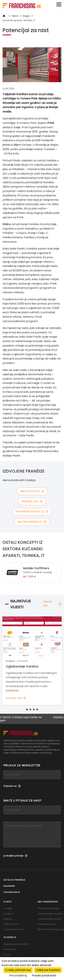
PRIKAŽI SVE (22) (32, 491)
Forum (7, 954)
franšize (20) (32, 501)
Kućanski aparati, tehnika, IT (19, 20)
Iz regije (8, 908)
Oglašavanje (12, 892)
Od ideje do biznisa (14, 929)
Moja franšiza (11, 924)
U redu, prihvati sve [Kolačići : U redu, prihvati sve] (18, 970)
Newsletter (10, 949)
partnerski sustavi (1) (32, 512)
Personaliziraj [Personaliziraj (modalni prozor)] (18, 975)
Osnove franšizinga (48, 908)
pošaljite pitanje (15, 856)
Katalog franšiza (14, 880)
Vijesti (15, 16)
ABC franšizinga (48, 902)
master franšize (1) (32, 522)
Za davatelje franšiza (49, 919)
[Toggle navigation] (59, 4)
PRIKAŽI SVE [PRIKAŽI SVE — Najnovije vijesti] (52, 604)
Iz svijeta (8, 914)
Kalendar (9, 886)
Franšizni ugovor (47, 924)
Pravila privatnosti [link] (44, 975)
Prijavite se (12, 786)
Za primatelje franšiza (50, 914)
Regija (26, 16)
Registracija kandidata (16, 944)
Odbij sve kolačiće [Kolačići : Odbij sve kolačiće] (48, 970)
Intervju (8, 919)
